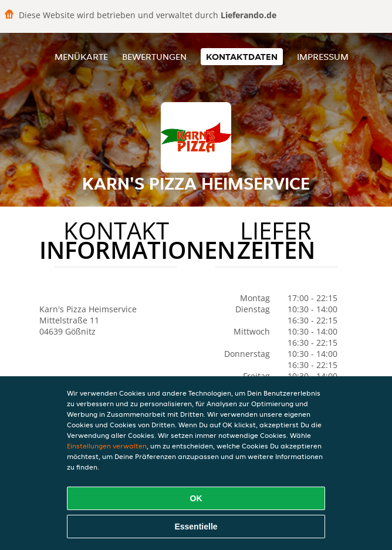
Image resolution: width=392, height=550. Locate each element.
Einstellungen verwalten (107, 446)
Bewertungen (154, 57)
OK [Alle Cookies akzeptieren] (196, 498)
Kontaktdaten (242, 57)
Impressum (323, 57)
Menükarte (81, 57)
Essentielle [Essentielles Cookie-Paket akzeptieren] (196, 527)
